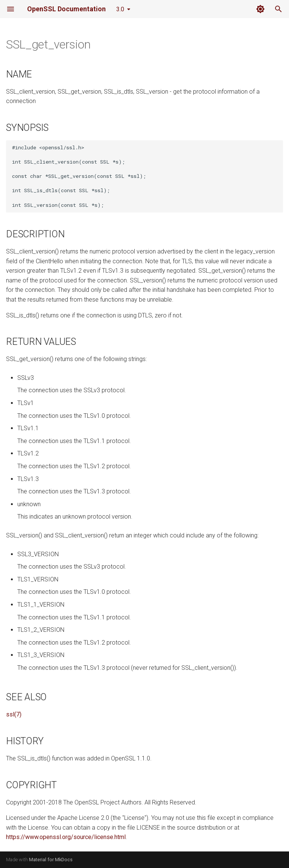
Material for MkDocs (51, 860)
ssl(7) (14, 714)
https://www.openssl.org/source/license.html (66, 837)
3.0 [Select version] (120, 9)
